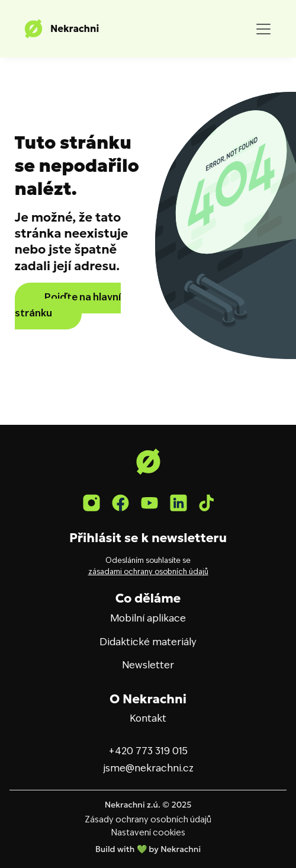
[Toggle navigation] (263, 29)
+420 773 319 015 (148, 752)
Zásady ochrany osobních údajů (148, 820)
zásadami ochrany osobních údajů (148, 572)
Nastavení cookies (148, 833)
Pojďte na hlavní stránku (68, 306)
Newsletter (148, 666)
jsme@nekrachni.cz (148, 769)
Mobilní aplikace (148, 619)
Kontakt (148, 719)
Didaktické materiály (148, 643)
